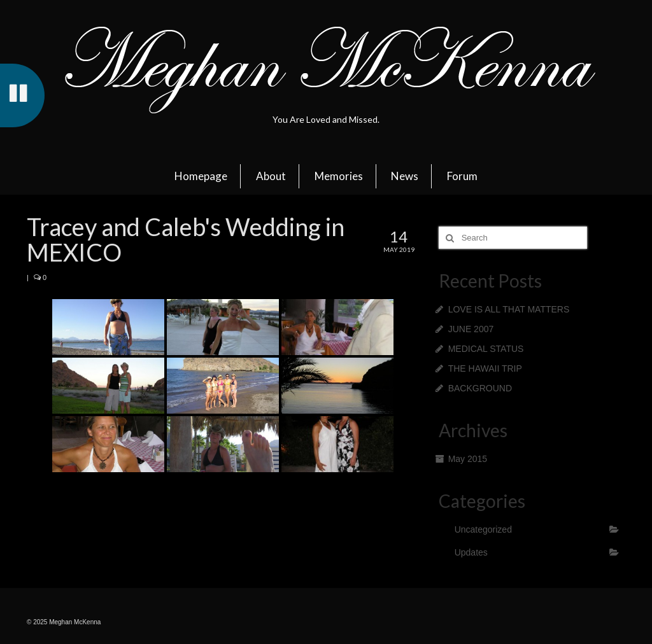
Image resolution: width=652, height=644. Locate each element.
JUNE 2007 (471, 329)
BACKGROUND (480, 388)
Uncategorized (483, 529)
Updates (471, 552)
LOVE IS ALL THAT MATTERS (509, 309)
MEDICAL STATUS (486, 349)
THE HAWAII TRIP (485, 368)
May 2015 (468, 459)
